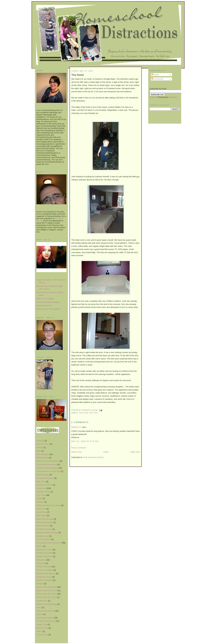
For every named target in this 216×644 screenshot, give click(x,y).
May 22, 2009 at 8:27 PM (85, 441)
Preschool (41, 563)
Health (39, 498)
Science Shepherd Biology (48, 302)
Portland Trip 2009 (44, 553)
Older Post (135, 452)
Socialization (42, 601)
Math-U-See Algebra (45, 299)
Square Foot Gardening (47, 604)
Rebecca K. (76, 427)
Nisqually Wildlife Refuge (47, 533)
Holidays (40, 502)
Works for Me (42, 628)
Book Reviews (43, 454)
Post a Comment (79, 448)
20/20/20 (40, 441)
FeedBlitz (173, 97)
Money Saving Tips (45, 522)
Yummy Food (42, 635)
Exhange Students (44, 485)
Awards (40, 447)
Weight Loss (42, 624)
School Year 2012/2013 (46, 597)
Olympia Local (43, 536)
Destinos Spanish (44, 306)
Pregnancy (41, 560)
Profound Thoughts (45, 570)
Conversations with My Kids (48, 471)
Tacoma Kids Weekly (45, 611)
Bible (39, 451)
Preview (153, 97)
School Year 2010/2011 (46, 590)
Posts (155, 75)
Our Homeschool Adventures (49, 543)
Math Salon (41, 516)
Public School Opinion (46, 573)
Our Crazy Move (44, 539)
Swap (39, 607)
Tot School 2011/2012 (46, 621)
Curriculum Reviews (45, 478)
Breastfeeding (42, 458)
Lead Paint (41, 509)
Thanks (40, 614)
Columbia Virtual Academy (48, 461)
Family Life (41, 488)
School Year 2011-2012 (47, 594)
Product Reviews (44, 567)
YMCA (39, 631)
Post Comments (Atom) (93, 457)
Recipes (40, 584)
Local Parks (42, 512)
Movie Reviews (43, 526)
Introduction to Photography (48, 309)
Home (106, 452)
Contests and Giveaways (47, 468)
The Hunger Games (45, 618)
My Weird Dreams (44, 529)
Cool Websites (43, 475)
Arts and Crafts (43, 444)
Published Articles (44, 577)
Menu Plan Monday (45, 519)
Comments (157, 79)
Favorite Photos (43, 492)
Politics (40, 546)
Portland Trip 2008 (44, 550)
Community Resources (46, 464)
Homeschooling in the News (49, 505)
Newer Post (76, 452)
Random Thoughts (44, 580)
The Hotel (78, 75)
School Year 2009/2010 (46, 587)
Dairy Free (41, 482)
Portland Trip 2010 (44, 556)
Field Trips (41, 495)
